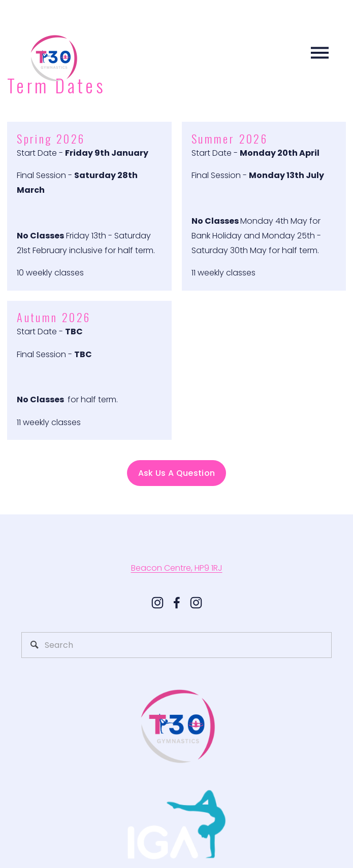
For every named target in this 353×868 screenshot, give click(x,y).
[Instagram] (157, 603)
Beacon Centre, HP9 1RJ (177, 568)
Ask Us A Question (176, 473)
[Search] (177, 645)
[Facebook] (177, 603)
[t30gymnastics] (196, 603)
